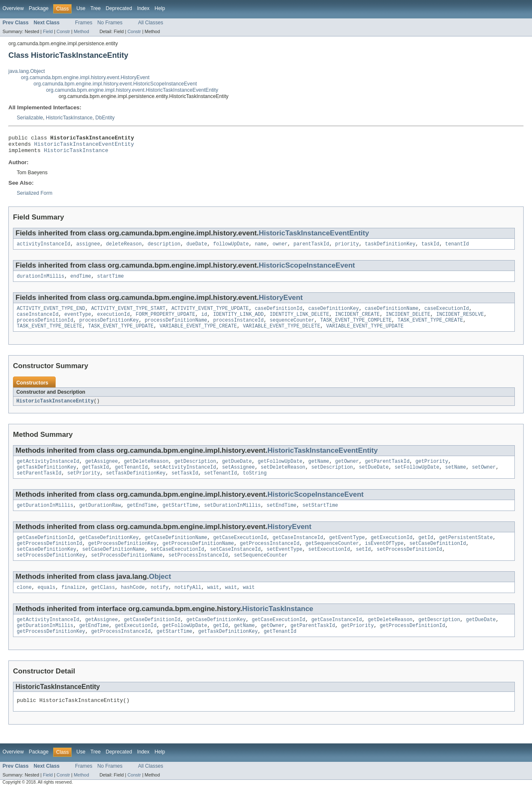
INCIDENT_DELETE (408, 321)
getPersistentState (466, 551)
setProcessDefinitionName (127, 571)
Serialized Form (35, 197)
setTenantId (221, 485)
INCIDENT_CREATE (357, 321)
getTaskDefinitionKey (46, 478)
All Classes (151, 23)
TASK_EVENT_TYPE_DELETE (49, 335)
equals (47, 604)
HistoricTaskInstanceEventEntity (84, 146)
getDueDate (237, 471)
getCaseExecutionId (240, 551)
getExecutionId (392, 551)
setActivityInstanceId (185, 478)
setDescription (332, 478)
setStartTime (320, 518)
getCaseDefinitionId (45, 551)
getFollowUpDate (280, 471)
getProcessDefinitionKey (122, 557)
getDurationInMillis (45, 518)
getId (426, 551)
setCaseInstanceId (235, 564)
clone (24, 604)
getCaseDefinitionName (176, 551)
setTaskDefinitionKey (136, 485)
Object (160, 592)
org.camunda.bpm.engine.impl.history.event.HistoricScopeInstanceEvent (115, 84)
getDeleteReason (146, 471)
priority (347, 248)
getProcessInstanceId (270, 557)
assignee (88, 248)
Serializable (30, 118)
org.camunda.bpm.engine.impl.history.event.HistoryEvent (85, 77)
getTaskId (95, 478)
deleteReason (124, 248)
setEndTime (281, 518)
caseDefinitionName (391, 315)
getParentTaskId (387, 471)
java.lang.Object (27, 71)
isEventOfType (384, 557)
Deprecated (119, 8)
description (164, 248)
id (204, 321)
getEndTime (142, 518)
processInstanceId (238, 328)
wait (213, 604)
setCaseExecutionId (177, 564)
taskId (430, 248)
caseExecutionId (447, 315)
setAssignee (238, 478)
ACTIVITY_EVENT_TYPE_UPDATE (210, 315)
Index (143, 8)
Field (48, 31)
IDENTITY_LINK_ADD (238, 321)
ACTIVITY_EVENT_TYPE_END (51, 315)
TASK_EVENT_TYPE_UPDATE (121, 335)
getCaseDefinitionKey (109, 551)
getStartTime (180, 518)
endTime (81, 281)
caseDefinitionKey (333, 315)
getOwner (347, 471)
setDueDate (374, 478)
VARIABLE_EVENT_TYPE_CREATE (198, 335)
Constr (63, 31)
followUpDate (231, 248)
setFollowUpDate (417, 478)
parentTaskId (311, 248)
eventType (78, 321)
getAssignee (101, 471)
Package (39, 8)
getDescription (195, 471)
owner (280, 248)
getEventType (347, 551)
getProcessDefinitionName (198, 557)
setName (455, 478)
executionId (113, 321)
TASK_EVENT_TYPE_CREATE (430, 328)
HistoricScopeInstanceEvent (307, 270)
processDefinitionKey (109, 328)
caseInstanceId (38, 321)
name (261, 248)
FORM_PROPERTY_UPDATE (165, 321)
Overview (13, 8)
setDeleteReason (283, 478)
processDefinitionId (45, 328)
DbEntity (105, 118)
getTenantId (131, 478)
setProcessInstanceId (198, 571)
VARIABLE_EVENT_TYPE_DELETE (281, 335)
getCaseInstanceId (298, 551)
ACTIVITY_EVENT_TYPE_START (129, 315)
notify (160, 604)
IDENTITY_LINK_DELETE (299, 321)
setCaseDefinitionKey (46, 564)
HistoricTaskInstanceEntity (55, 410)
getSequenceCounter (332, 557)
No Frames (110, 23)
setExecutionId (329, 564)
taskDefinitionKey (390, 248)
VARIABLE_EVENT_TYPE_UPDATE (365, 335)
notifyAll (188, 604)
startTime (111, 281)
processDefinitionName (176, 328)
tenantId (457, 248)
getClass (103, 604)
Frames (84, 23)
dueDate (197, 248)
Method (81, 31)
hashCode (133, 604)
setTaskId (185, 485)
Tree (96, 8)
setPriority (84, 485)
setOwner (484, 478)
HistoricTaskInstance (69, 118)
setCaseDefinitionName (113, 564)
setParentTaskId (39, 485)
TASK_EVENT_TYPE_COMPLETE (356, 328)
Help (160, 8)
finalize (73, 604)
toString (255, 485)
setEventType (284, 564)
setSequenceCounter (261, 571)
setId (363, 564)
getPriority (432, 471)
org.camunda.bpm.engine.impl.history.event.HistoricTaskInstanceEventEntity (132, 90)
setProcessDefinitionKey (51, 571)
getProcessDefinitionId (49, 557)
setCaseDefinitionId (438, 557)
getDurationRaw (100, 518)
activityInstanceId (44, 248)
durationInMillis (41, 281)
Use (81, 8)
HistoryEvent (281, 303)
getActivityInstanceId (48, 471)
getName (319, 471)
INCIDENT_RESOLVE (460, 321)
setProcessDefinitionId (409, 564)
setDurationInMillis (233, 518)
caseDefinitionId (279, 315)
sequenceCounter (292, 328)
